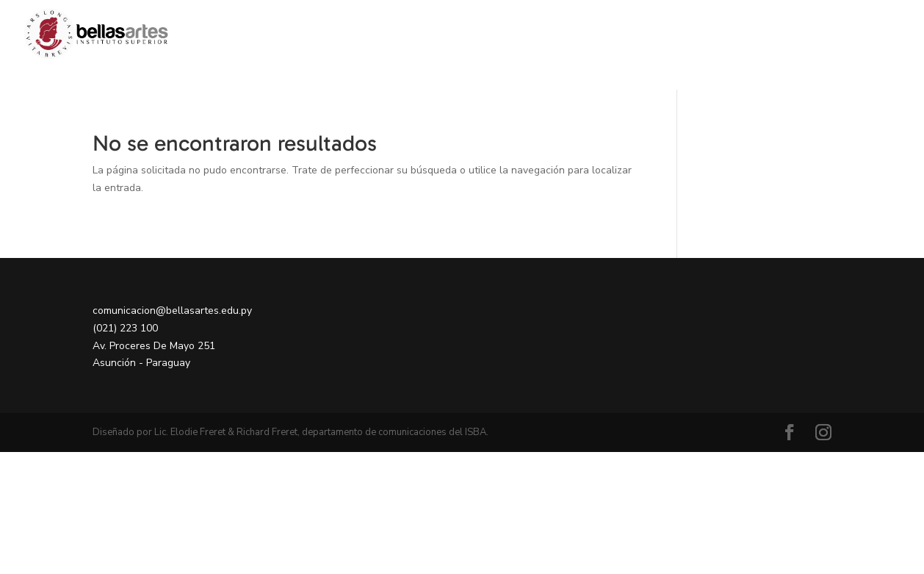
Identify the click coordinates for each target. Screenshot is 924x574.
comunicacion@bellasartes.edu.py (172, 311)
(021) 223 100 (125, 328)
